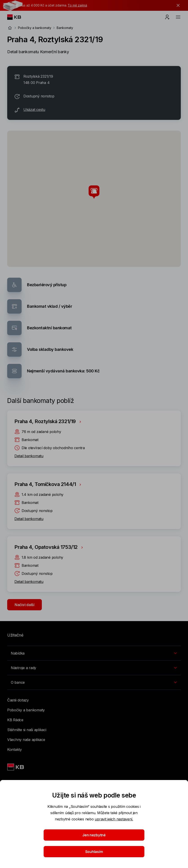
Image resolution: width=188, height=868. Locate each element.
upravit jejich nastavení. (114, 819)
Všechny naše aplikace (26, 740)
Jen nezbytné (94, 835)
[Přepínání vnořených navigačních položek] (94, 653)
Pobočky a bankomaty (35, 28)
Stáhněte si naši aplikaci (27, 730)
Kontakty (15, 749)
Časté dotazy (18, 700)
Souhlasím (94, 852)
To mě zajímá (77, 5)
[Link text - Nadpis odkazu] (16, 767)
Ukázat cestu (34, 110)
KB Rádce (15, 720)
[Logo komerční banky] (18, 17)
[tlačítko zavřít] (177, 5)
